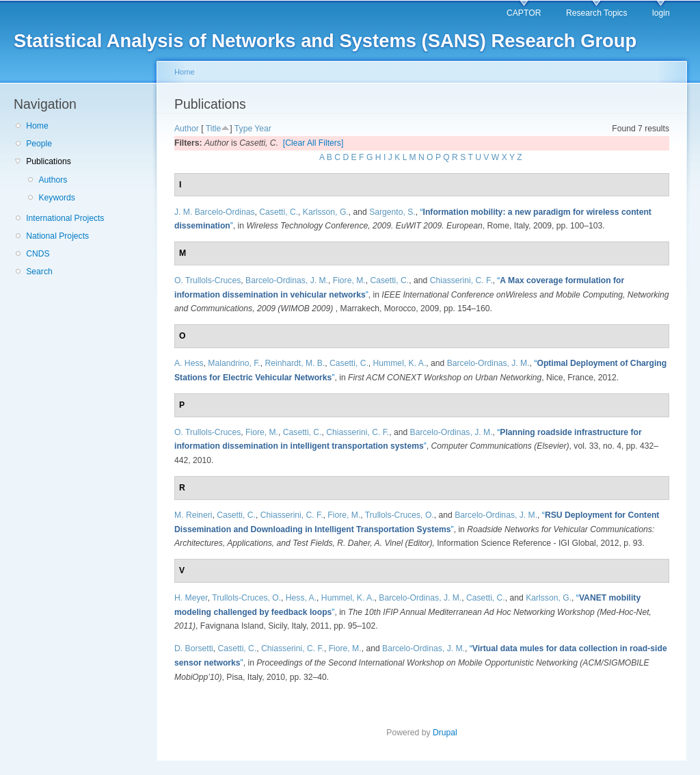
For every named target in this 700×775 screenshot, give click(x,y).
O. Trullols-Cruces (207, 280)
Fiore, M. (349, 280)
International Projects (65, 218)
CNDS (38, 254)
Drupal (445, 733)
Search (39, 272)
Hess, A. (301, 598)
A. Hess (189, 363)
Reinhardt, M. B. (295, 363)
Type (243, 129)
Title (214, 129)
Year (263, 129)
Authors (53, 180)
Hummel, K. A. (400, 363)
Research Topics (597, 13)
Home (37, 126)
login (661, 13)
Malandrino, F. (234, 363)
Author (187, 129)
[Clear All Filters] (313, 143)
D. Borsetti (194, 648)
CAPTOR (524, 13)
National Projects (57, 236)
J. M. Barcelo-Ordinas (215, 212)
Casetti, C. (279, 212)
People (39, 144)
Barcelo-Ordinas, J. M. (287, 280)
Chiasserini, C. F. (461, 280)
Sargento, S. (392, 212)
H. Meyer (191, 598)
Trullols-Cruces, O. (400, 515)
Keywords (56, 198)
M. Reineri (193, 515)
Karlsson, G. (326, 212)
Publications (49, 161)
